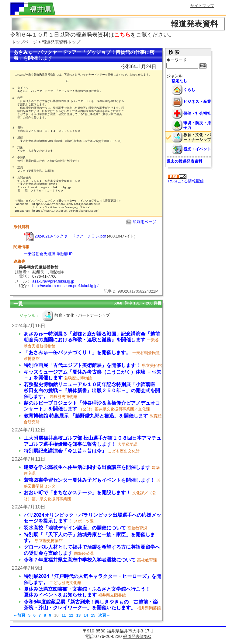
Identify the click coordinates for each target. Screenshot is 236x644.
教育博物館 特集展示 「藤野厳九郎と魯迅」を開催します (86, 416)
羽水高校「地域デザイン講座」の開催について (75, 528)
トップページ (25, 42)
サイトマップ (202, 6)
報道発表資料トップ (61, 42)
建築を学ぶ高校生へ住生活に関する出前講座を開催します (87, 467)
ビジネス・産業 (197, 102)
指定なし (179, 81)
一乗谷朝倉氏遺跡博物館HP (48, 254)
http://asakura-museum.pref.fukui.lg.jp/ (65, 286)
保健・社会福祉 (197, 113)
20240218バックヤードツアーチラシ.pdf (65, 236)
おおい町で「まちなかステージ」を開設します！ (77, 493)
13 (78, 615)
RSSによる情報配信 (186, 179)
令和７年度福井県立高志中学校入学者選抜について (80, 560)
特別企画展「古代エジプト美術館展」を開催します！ (82, 365)
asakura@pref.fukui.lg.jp (53, 281)
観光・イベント (197, 149)
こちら (122, 35)
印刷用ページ (144, 222)
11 (64, 615)
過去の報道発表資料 (184, 161)
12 (71, 615)
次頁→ (104, 615)
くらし (189, 90)
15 (93, 615)
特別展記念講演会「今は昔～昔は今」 (65, 451)
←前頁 (19, 615)
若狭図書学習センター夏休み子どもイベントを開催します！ (89, 480)
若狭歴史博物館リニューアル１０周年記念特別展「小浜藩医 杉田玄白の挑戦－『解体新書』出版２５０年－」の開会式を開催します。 (92, 390)
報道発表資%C (137, 636)
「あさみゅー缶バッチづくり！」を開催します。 (77, 352)
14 (86, 615)
